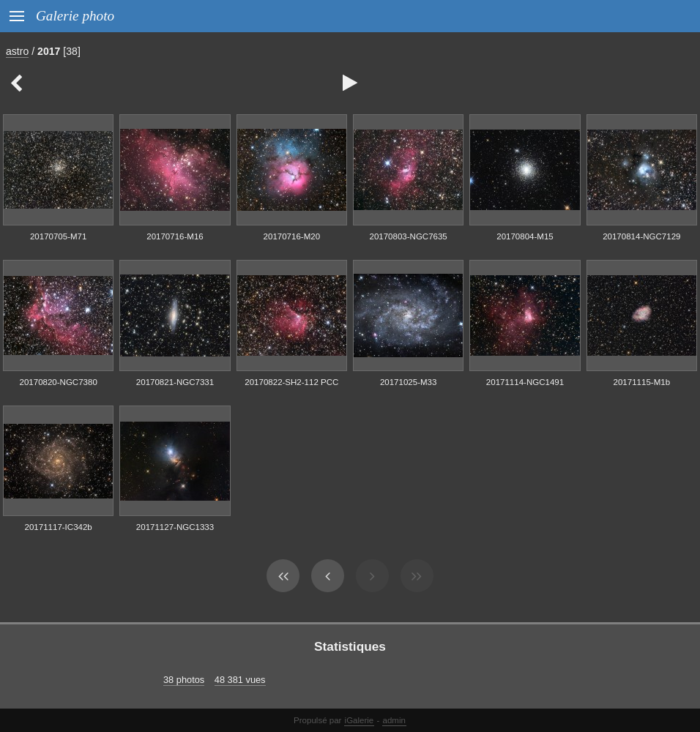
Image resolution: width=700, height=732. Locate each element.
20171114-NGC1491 (525, 382)
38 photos (184, 680)
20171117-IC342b (59, 527)
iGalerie (360, 720)
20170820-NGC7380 (59, 382)
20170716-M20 (292, 236)
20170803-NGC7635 (409, 236)
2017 (49, 51)
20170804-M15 (525, 236)
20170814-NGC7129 (641, 236)
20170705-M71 (58, 236)
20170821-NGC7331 (175, 382)
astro (17, 51)
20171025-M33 (408, 382)
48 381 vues (240, 680)
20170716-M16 (175, 236)
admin (394, 720)
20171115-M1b (642, 382)
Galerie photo (75, 16)
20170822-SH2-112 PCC (291, 382)
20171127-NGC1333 (175, 527)
